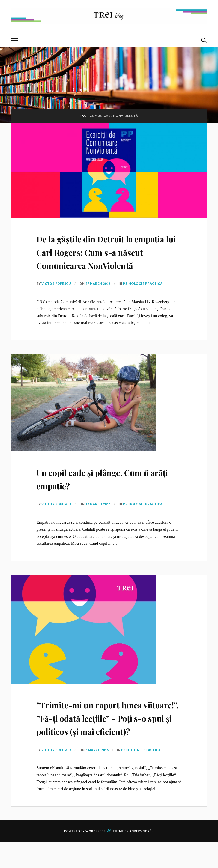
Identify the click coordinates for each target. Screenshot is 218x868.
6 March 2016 (98, 776)
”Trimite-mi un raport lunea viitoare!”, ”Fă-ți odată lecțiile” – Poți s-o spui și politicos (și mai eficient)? (108, 737)
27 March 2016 (99, 297)
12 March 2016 (99, 517)
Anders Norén (141, 857)
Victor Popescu (57, 297)
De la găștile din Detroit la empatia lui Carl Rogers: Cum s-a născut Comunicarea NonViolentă (106, 258)
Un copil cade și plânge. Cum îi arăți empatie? (108, 492)
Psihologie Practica (144, 297)
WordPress (95, 857)
